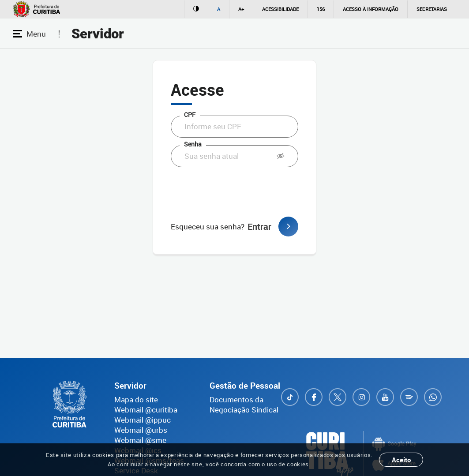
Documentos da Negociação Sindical (244, 405)
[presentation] (238, 192)
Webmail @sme (140, 440)
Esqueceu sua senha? (208, 227)
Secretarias (432, 9)
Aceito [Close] (401, 460)
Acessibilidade (280, 9)
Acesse (197, 89)
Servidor (98, 34)
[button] (281, 156)
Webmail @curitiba (146, 410)
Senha (193, 144)
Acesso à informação (371, 9)
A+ (241, 9)
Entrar (273, 227)
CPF (190, 114)
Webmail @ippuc (143, 420)
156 (321, 9)
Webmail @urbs (141, 430)
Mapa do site (136, 399)
